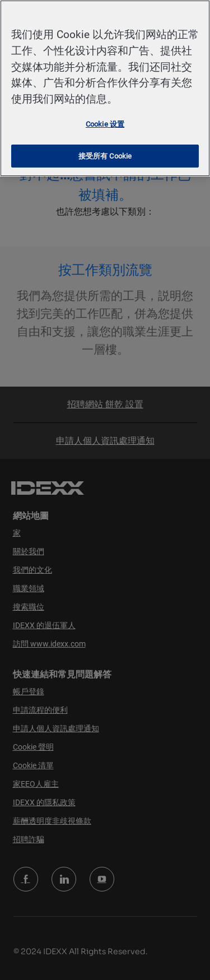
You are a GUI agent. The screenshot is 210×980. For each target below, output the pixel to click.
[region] (105, 88)
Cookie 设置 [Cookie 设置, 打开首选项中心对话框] (105, 124)
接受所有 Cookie (105, 156)
